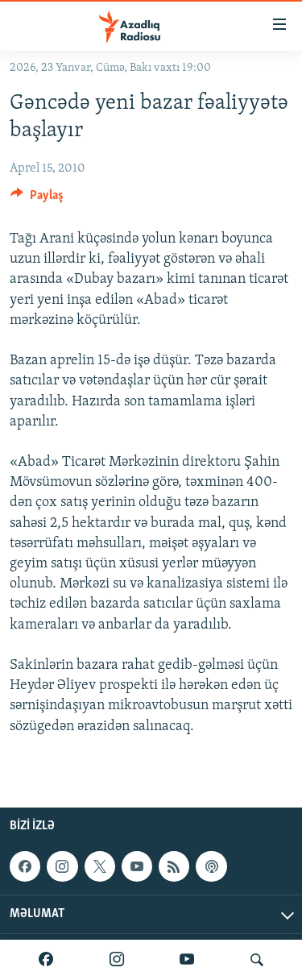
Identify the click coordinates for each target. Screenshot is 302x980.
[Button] (37, 199)
